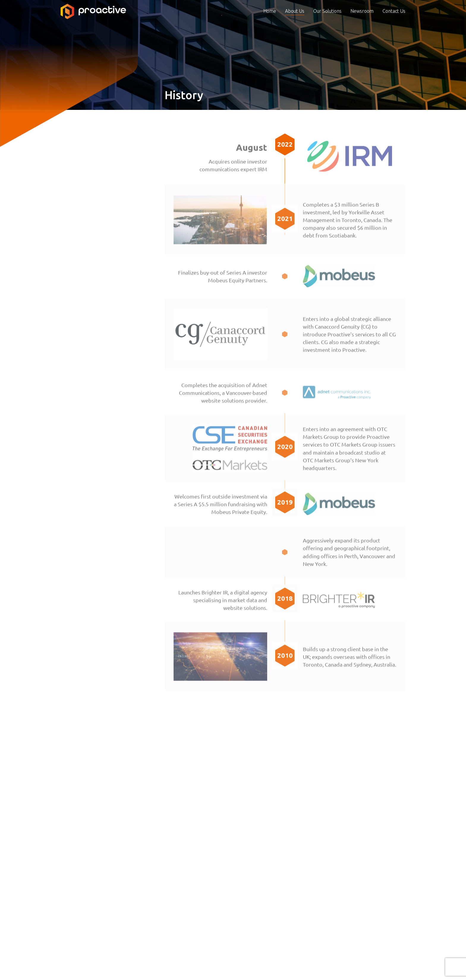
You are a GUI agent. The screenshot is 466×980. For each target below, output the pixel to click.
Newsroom (362, 21)
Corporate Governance (87, 188)
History (69, 175)
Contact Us (394, 21)
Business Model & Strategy (92, 162)
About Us (295, 21)
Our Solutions (327, 21)
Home (270, 21)
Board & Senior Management (95, 148)
